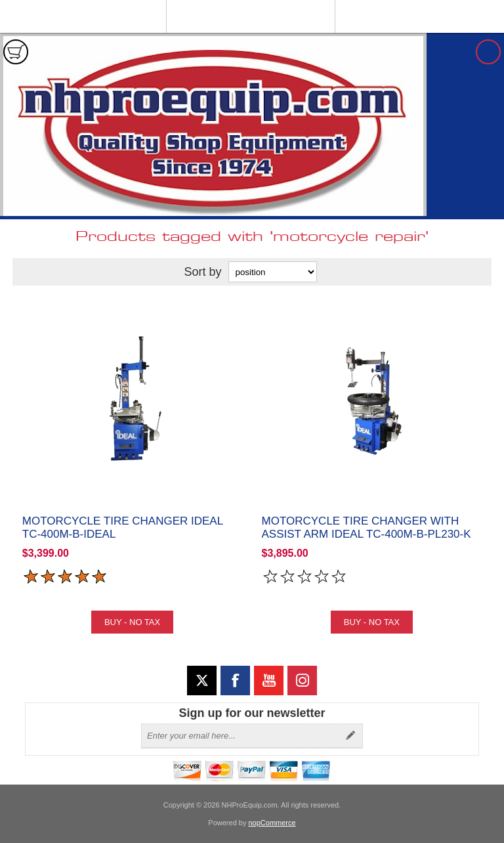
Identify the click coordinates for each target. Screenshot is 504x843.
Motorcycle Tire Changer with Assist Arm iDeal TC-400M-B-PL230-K (367, 528)
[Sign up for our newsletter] (240, 736)
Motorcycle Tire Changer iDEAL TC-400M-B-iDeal (123, 528)
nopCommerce (272, 823)
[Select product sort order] (273, 272)
